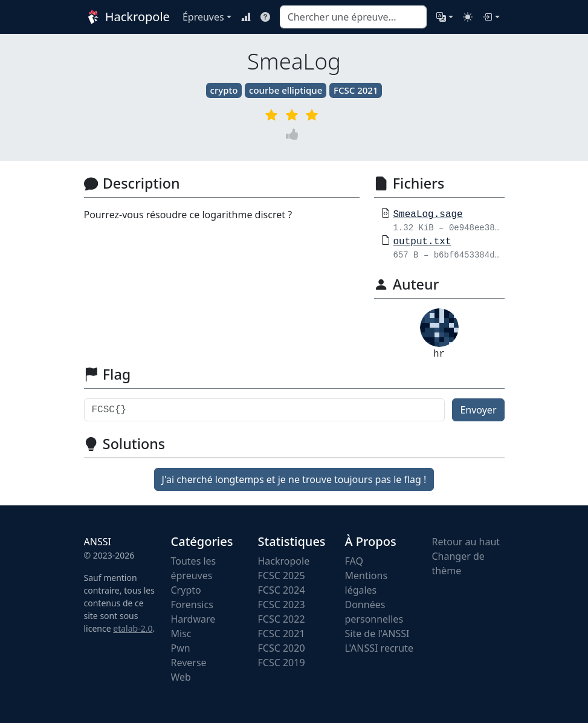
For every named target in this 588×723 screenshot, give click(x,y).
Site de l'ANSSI (377, 634)
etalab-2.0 (133, 628)
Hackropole (126, 17)
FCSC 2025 (282, 575)
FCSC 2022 (282, 619)
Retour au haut (466, 542)
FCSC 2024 (282, 590)
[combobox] (354, 17)
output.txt (422, 242)
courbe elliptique (286, 90)
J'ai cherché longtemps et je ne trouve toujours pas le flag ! (294, 479)
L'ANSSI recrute (379, 648)
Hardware (193, 619)
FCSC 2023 (282, 605)
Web (181, 677)
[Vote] (294, 134)
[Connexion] (491, 17)
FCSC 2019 (282, 663)
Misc (181, 634)
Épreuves (203, 17)
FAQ (354, 561)
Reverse (189, 663)
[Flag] (265, 410)
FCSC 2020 (282, 648)
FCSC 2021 (356, 90)
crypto (224, 90)
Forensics (192, 605)
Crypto (186, 590)
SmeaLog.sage (428, 215)
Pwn (181, 648)
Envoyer (478, 410)
